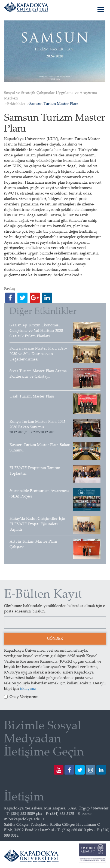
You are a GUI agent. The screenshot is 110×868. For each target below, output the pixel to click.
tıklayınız (28, 688)
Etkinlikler (16, 103)
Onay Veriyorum (21, 696)
